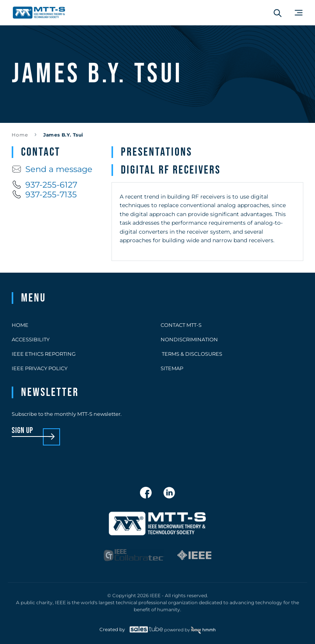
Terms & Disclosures (191, 354)
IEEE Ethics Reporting (44, 354)
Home (20, 135)
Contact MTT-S (181, 325)
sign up (22, 431)
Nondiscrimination (189, 339)
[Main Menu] (299, 13)
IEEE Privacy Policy (40, 368)
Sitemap (172, 368)
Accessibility (31, 339)
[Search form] (278, 13)
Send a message (52, 169)
